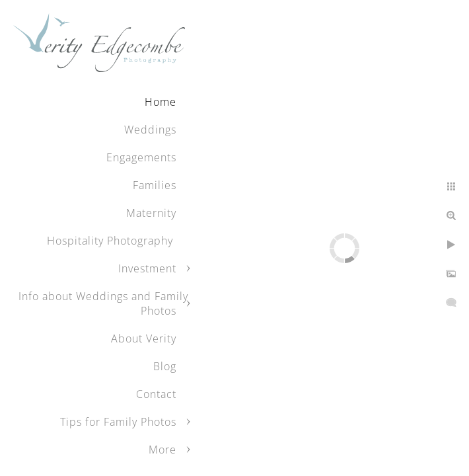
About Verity (144, 338)
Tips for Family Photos (118, 422)
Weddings (150, 130)
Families (155, 185)
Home (161, 102)
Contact (156, 394)
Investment (147, 268)
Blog (165, 366)
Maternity (151, 213)
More (162, 450)
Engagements (141, 157)
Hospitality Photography (112, 241)
